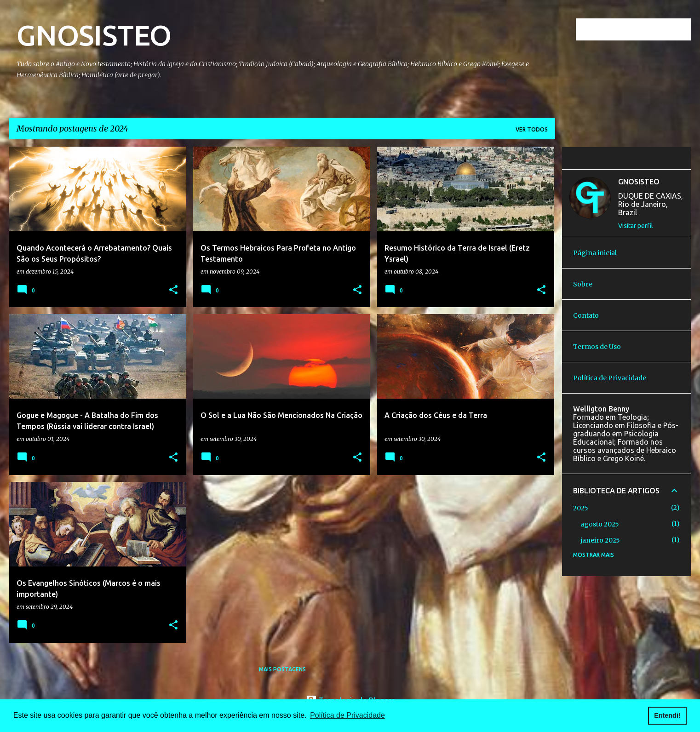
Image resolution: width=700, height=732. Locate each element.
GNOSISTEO (94, 35)
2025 (581, 508)
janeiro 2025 (600, 540)
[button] (173, 290)
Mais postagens (282, 669)
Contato (586, 315)
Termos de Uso (597, 347)
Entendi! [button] (667, 715)
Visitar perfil (636, 226)
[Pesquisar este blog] (643, 29)
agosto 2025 (600, 524)
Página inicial (595, 253)
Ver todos (532, 129)
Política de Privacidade (610, 378)
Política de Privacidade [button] (347, 715)
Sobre (583, 284)
